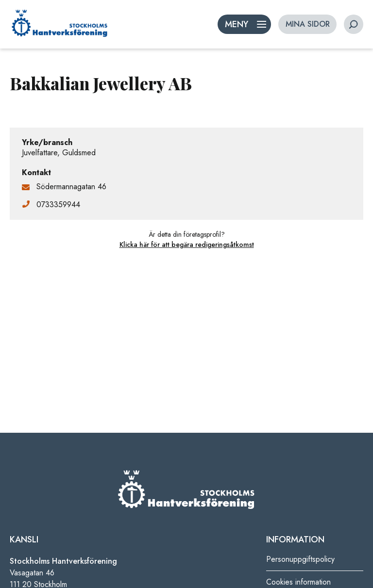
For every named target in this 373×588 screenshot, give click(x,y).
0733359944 (58, 204)
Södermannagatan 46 (71, 187)
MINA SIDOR (308, 24)
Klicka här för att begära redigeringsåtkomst (187, 245)
